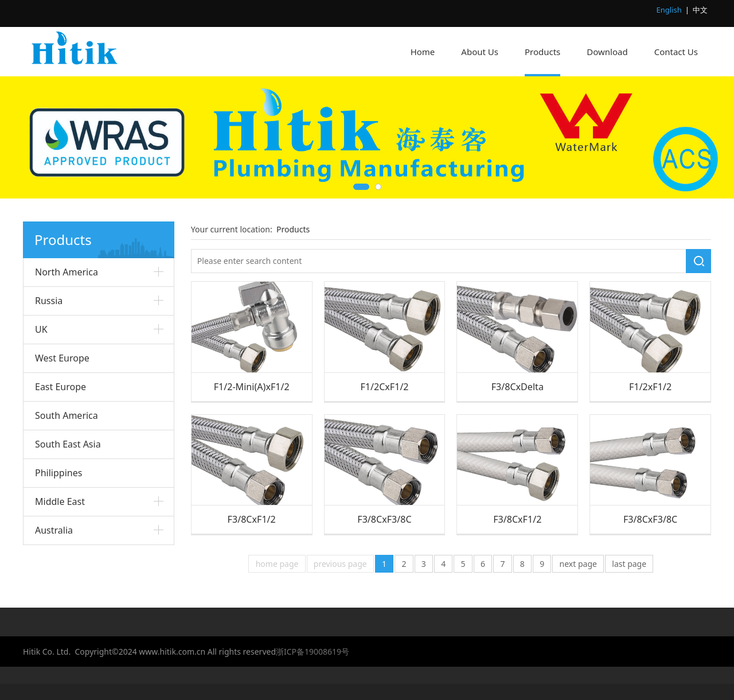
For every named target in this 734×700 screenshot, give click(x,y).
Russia (49, 301)
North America (67, 272)
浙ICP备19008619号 (313, 652)
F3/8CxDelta (518, 387)
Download (607, 52)
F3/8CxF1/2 (252, 519)
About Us (480, 52)
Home (423, 52)
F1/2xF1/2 (650, 387)
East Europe (60, 387)
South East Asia (68, 444)
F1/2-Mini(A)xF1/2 (252, 387)
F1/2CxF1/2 (384, 387)
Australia (54, 530)
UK (41, 329)
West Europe (62, 358)
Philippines (58, 473)
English (669, 10)
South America (67, 415)
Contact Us (676, 52)
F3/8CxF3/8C (384, 519)
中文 (700, 10)
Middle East (60, 501)
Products (542, 52)
